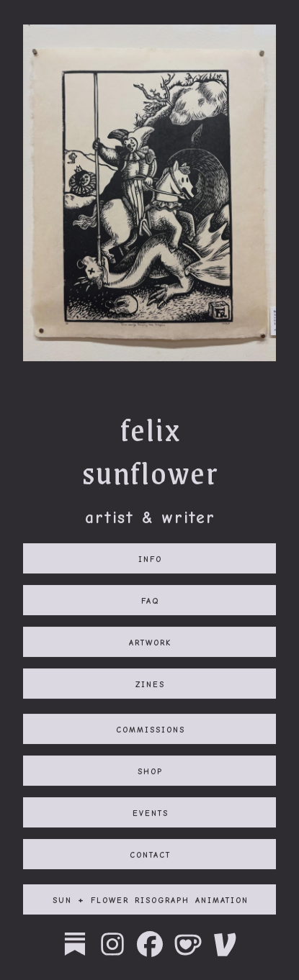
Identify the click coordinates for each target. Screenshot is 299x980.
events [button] (151, 814)
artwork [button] (150, 643)
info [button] (150, 560)
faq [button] (150, 602)
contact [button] (150, 856)
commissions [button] (151, 730)
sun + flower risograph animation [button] (151, 901)
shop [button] (150, 772)
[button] (75, 945)
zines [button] (150, 685)
